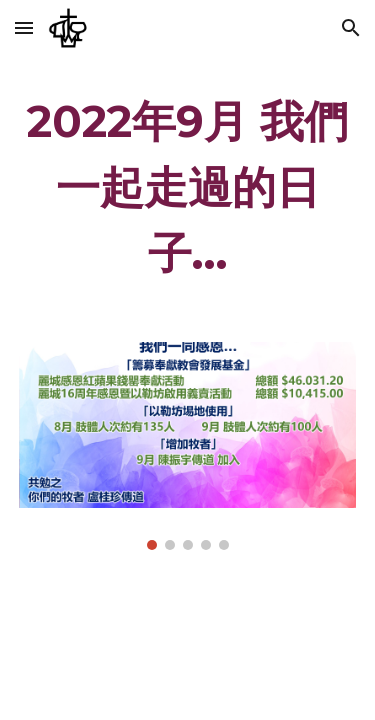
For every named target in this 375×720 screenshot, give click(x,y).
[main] (188, 187)
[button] (24, 27)
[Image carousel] (188, 446)
